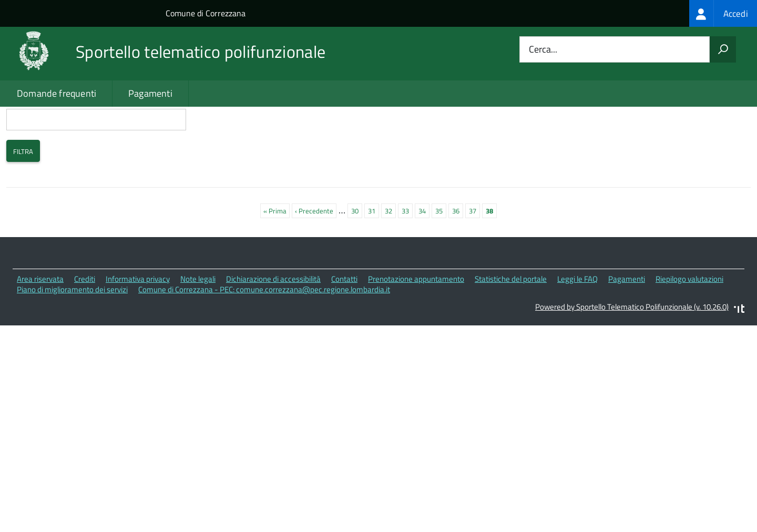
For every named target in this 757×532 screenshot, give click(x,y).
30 (357, 255)
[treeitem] (723, 13)
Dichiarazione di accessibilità (273, 324)
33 (407, 255)
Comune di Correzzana (206, 13)
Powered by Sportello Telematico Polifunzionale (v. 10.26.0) (632, 351)
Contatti (344, 324)
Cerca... (543, 50)
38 (491, 256)
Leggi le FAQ (577, 324)
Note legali (198, 324)
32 (390, 255)
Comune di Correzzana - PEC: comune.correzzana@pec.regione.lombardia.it (264, 335)
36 (458, 255)
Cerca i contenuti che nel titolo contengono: (96, 146)
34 (424, 255)
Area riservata (40, 324)
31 (374, 255)
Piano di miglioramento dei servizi (72, 335)
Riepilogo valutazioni (689, 324)
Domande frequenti (57, 93)
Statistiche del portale (511, 324)
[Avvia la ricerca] (723, 49)
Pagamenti (150, 93)
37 (474, 255)
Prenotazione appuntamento (416, 324)
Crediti (85, 324)
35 (441, 255)
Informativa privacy (138, 324)
